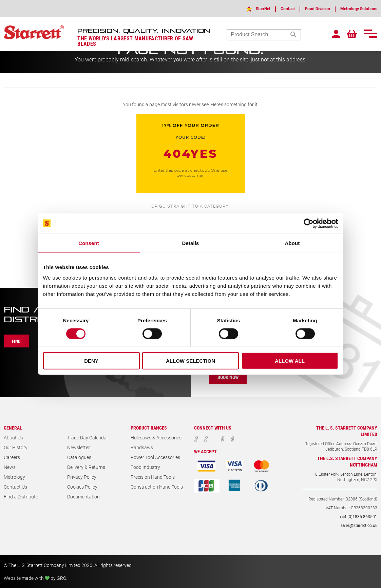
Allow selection (190, 361)
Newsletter (79, 447)
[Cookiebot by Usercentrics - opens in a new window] (309, 223)
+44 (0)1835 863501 (358, 516)
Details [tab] (191, 243)
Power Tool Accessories (155, 457)
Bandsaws (142, 447)
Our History (16, 447)
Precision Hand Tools (153, 477)
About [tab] (292, 243)
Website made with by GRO (35, 578)
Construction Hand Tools (157, 487)
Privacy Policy (82, 477)
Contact (275, 8)
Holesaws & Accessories (156, 438)
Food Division (309, 8)
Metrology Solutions (355, 8)
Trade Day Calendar (88, 438)
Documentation (83, 497)
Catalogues (79, 457)
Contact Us (15, 487)
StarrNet (247, 8)
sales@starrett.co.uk (359, 525)
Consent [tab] (89, 243)
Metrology (14, 477)
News (10, 467)
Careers (12, 457)
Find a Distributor (22, 497)
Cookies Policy (82, 487)
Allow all (290, 361)
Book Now (230, 377)
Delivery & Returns (86, 467)
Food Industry (145, 467)
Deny (91, 361)
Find (18, 341)
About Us (13, 438)
